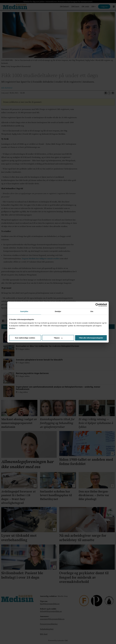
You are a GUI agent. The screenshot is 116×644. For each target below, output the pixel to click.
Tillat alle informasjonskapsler (91, 338)
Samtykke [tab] (24, 311)
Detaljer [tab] (58, 311)
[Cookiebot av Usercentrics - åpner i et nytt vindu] (97, 305)
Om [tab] (92, 311)
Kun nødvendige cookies (25, 338)
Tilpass (58, 338)
